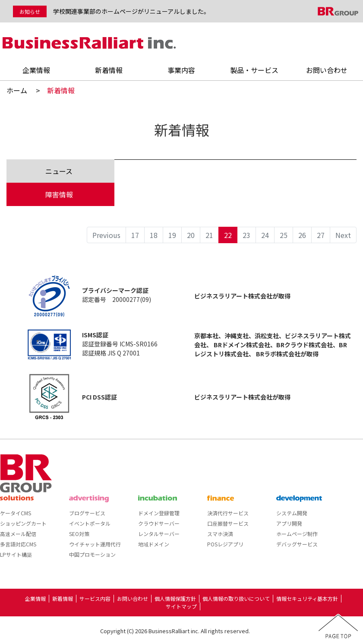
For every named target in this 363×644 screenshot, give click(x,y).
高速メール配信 (18, 534)
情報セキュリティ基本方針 (307, 598)
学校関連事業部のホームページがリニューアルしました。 (131, 11)
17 (135, 235)
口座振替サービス (228, 523)
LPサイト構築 (16, 554)
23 (246, 235)
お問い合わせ (327, 70)
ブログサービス (87, 513)
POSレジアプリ (225, 544)
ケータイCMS (16, 513)
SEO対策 (79, 534)
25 (284, 235)
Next (343, 235)
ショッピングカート (23, 523)
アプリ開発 (289, 523)
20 (191, 235)
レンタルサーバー (159, 534)
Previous (106, 235)
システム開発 (292, 513)
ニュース (59, 171)
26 (302, 235)
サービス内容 (95, 598)
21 (209, 235)
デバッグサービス (297, 544)
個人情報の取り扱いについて (236, 598)
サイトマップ (181, 606)
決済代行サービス (228, 513)
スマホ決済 (220, 534)
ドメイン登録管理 (159, 513)
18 (154, 235)
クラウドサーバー (159, 523)
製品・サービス (254, 70)
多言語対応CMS (18, 544)
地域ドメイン (154, 544)
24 (265, 235)
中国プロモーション (92, 554)
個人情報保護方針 (175, 598)
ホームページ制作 (297, 534)
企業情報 (36, 70)
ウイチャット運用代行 (95, 544)
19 (172, 235)
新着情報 (109, 70)
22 (228, 235)
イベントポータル (90, 523)
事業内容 (181, 70)
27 (321, 235)
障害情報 (59, 194)
